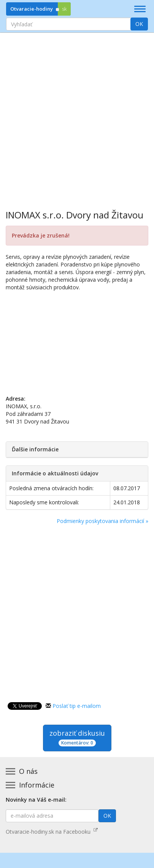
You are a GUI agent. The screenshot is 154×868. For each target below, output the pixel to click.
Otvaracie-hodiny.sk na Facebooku (52, 832)
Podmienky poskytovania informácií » (102, 521)
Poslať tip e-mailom (77, 706)
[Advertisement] (77, 116)
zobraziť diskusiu (77, 737)
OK (139, 24)
